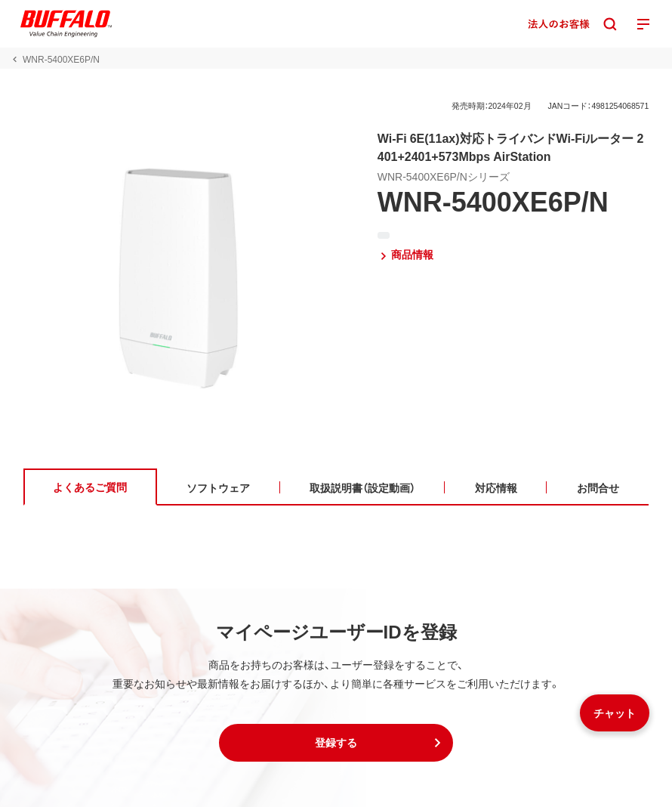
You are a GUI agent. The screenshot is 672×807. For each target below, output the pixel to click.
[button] (336, 743)
